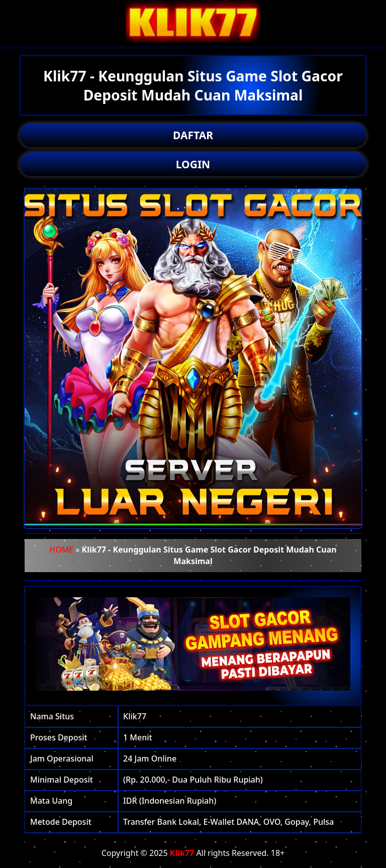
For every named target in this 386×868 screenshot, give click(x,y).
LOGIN (193, 164)
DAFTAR (193, 135)
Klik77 (182, 853)
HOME (61, 550)
